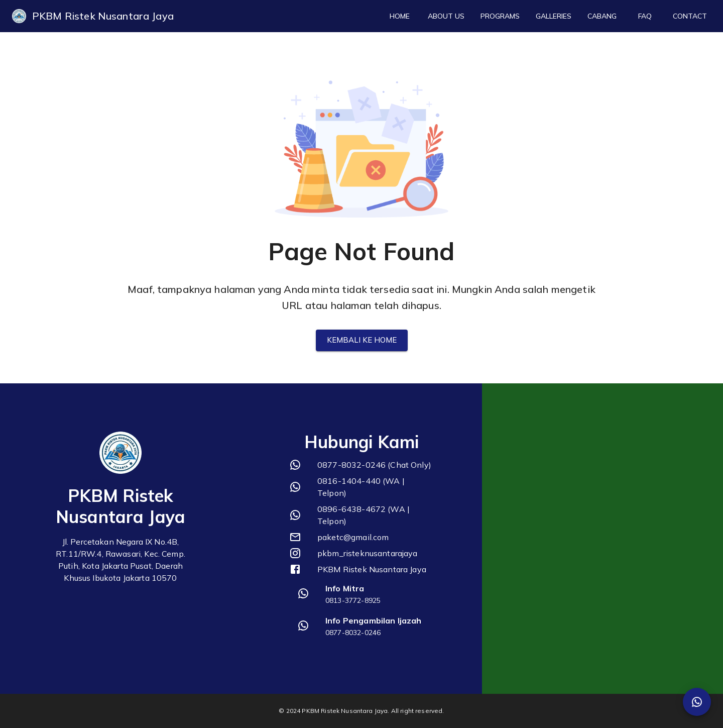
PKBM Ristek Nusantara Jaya (103, 16)
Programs (500, 16)
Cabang (602, 16)
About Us (446, 16)
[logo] (19, 16)
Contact (690, 16)
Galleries (554, 16)
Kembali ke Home (362, 340)
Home (400, 16)
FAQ (645, 16)
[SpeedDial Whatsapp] (697, 702)
